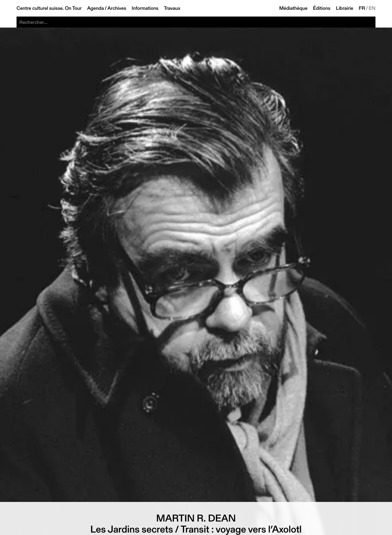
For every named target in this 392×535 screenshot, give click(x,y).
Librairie (345, 8)
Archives (117, 8)
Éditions (322, 8)
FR (362, 8)
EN (372, 8)
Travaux (172, 8)
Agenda (95, 8)
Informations (145, 8)
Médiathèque (293, 8)
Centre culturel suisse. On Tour (49, 8)
